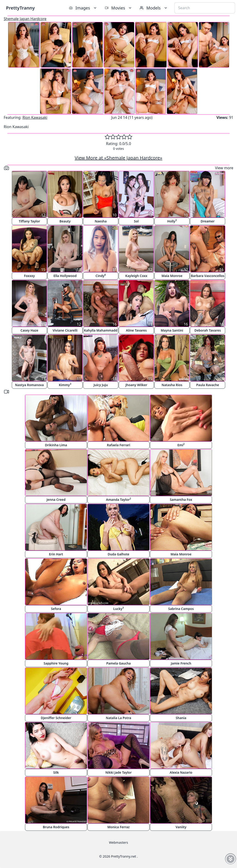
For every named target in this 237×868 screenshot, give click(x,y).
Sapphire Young (56, 663)
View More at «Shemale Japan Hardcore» (119, 158)
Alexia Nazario (181, 772)
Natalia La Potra (118, 718)
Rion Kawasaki (35, 117)
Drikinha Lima (56, 445)
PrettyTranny (20, 8)
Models (154, 8)
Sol (136, 221)
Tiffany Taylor (29, 221)
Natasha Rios (172, 385)
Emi (181, 445)
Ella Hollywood (65, 276)
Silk (56, 772)
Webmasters (118, 842)
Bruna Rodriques (56, 827)
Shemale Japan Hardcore (25, 19)
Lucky (118, 608)
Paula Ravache (208, 385)
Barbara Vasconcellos (208, 276)
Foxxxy (29, 276)
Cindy (101, 275)
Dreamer (208, 221)
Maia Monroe (172, 276)
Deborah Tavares (208, 330)
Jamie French (181, 663)
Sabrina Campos (181, 609)
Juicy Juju (101, 385)
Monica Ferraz (118, 827)
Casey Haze (30, 330)
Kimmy (65, 385)
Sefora (56, 609)
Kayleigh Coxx (136, 276)
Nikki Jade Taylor (118, 772)
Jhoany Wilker (136, 385)
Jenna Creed (56, 500)
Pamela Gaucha (118, 663)
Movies (119, 8)
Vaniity (181, 827)
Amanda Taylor (118, 499)
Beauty (65, 221)
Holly (172, 221)
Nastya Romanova (29, 385)
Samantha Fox (181, 500)
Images (83, 8)
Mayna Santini (172, 330)
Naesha (101, 221)
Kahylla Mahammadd (101, 330)
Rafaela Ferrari (118, 445)
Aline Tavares (136, 330)
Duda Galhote (118, 554)
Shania (181, 718)
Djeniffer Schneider (56, 718)
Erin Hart (56, 554)
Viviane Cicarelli (65, 330)
